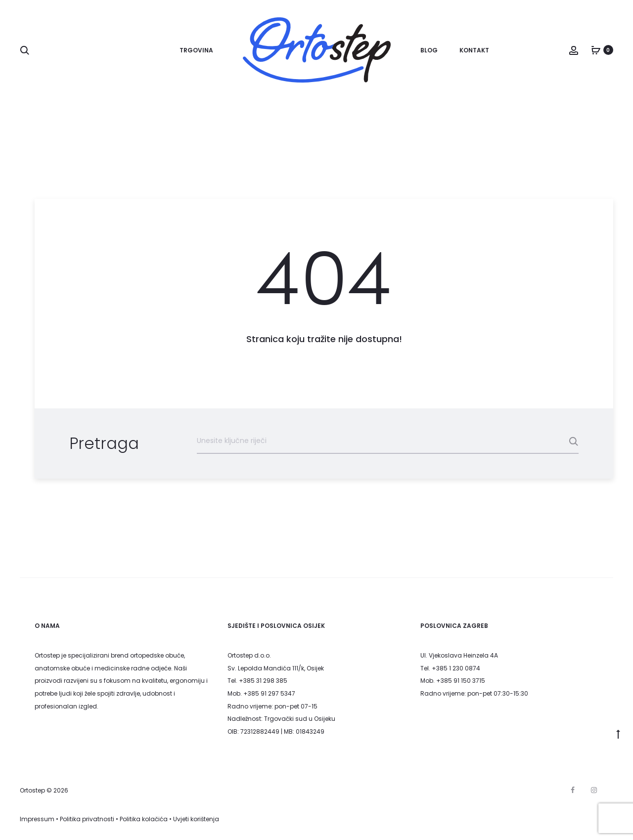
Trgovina (196, 50)
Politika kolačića (144, 819)
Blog (429, 50)
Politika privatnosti (87, 819)
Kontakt (474, 50)
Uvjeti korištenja (196, 819)
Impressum (37, 819)
